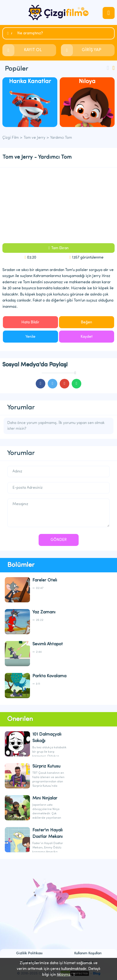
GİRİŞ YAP (91, 50)
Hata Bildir (30, 322)
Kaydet (87, 337)
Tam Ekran (60, 248)
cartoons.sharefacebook (41, 384)
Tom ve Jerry (34, 138)
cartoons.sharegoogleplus (64, 384)
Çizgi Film (58, 12)
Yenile (30, 337)
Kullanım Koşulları (88, 953)
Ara (12, 34)
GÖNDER (59, 540)
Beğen (86, 322)
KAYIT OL (33, 50)
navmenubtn (109, 13)
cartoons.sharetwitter (53, 384)
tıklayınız (64, 975)
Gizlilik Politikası (29, 953)
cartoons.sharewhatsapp (76, 384)
